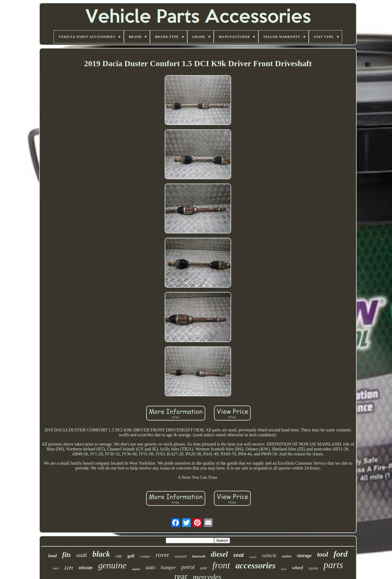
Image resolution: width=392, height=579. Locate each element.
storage (304, 556)
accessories (256, 565)
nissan (86, 567)
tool (323, 554)
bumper (168, 568)
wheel (298, 568)
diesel (219, 554)
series (287, 556)
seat (239, 555)
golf (131, 556)
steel (56, 568)
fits (66, 555)
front (221, 565)
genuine (112, 565)
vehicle (269, 555)
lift (69, 568)
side (119, 556)
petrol (188, 567)
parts (333, 565)
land (52, 556)
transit (253, 557)
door (284, 569)
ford (341, 554)
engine (136, 569)
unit (203, 568)
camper (145, 556)
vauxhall (181, 556)
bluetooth (199, 556)
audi (82, 555)
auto (151, 567)
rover (162, 555)
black (101, 554)
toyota (313, 568)
